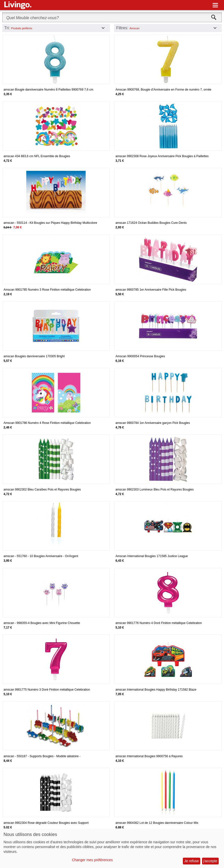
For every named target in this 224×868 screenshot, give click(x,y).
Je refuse (192, 861)
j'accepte (210, 861)
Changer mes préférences (92, 860)
